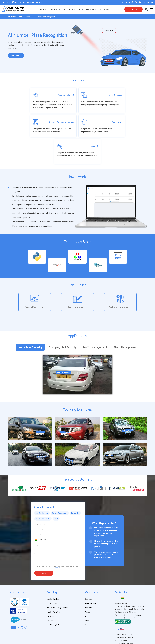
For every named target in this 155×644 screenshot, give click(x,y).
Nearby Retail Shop (54, 591)
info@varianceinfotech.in (130, 597)
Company (89, 578)
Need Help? (126, 2)
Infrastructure (90, 582)
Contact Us (133, 9)
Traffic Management (95, 326)
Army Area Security (30, 326)
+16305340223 (127, 622)
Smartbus (50, 599)
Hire (80, 9)
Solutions (55, 9)
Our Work (91, 9)
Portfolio (89, 586)
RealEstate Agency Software (58, 586)
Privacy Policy (58, 546)
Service (43, 9)
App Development (42, 492)
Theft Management (125, 326)
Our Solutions (24, 17)
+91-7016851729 (129, 591)
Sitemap (88, 604)
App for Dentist (53, 578)
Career (88, 591)
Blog (87, 595)
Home (12, 17)
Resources (104, 9)
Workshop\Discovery (43, 497)
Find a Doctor (52, 582)
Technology (69, 9)
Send (44, 552)
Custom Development (60, 492)
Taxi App (50, 595)
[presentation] (51, 538)
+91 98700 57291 (134, 594)
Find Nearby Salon (54, 604)
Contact (88, 599)
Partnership (75, 492)
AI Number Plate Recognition (43, 17)
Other (56, 497)
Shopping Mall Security (63, 326)
